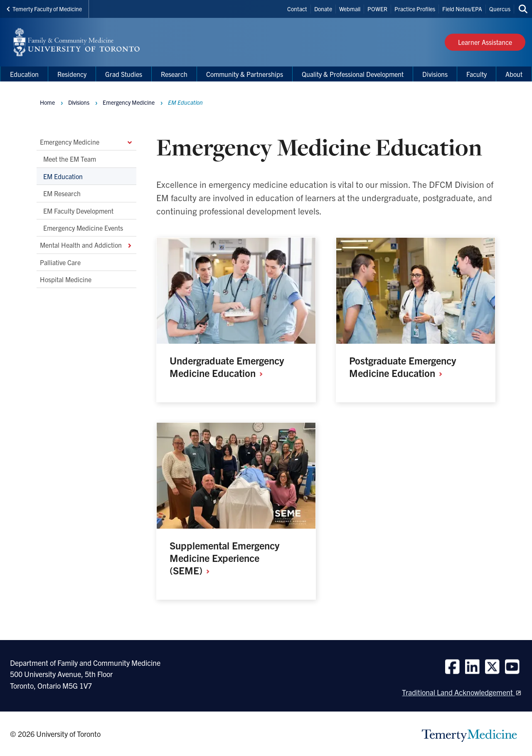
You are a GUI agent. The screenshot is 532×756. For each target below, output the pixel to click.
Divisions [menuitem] (435, 74)
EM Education (63, 176)
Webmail (350, 9)
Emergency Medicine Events (83, 228)
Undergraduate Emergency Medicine (227, 367)
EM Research (62, 194)
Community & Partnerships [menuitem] (245, 74)
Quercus (500, 9)
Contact (297, 9)
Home (47, 102)
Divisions (79, 102)
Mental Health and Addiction (86, 245)
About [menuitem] (514, 74)
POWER (377, 9)
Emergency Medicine (86, 142)
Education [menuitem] (24, 74)
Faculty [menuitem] (477, 74)
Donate (323, 9)
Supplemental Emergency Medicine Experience (224, 558)
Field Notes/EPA (462, 9)
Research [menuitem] (174, 74)
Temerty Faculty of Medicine (44, 9)
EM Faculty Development (78, 211)
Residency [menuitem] (72, 74)
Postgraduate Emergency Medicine (403, 367)
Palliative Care (60, 262)
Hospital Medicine (66, 279)
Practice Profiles (415, 9)
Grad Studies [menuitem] (124, 74)
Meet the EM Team (70, 159)
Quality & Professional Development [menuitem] (353, 74)
